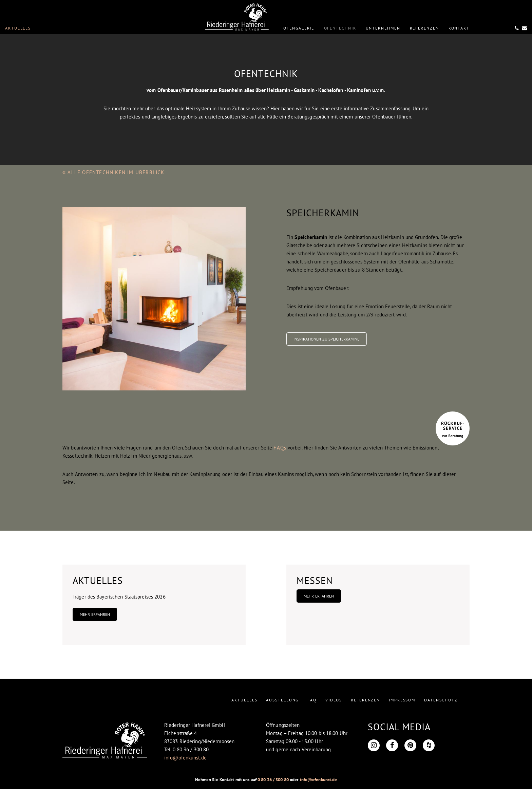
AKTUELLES (244, 700)
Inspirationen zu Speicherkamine (327, 339)
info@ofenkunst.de (185, 758)
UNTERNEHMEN (383, 28)
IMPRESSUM (402, 700)
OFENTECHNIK (340, 28)
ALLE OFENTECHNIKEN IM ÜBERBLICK (113, 172)
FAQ (312, 700)
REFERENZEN (424, 28)
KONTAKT (459, 28)
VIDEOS (334, 700)
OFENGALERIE (299, 28)
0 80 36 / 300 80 (273, 780)
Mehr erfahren (95, 614)
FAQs (280, 448)
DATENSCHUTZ (441, 700)
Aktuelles (18, 28)
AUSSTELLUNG (282, 700)
